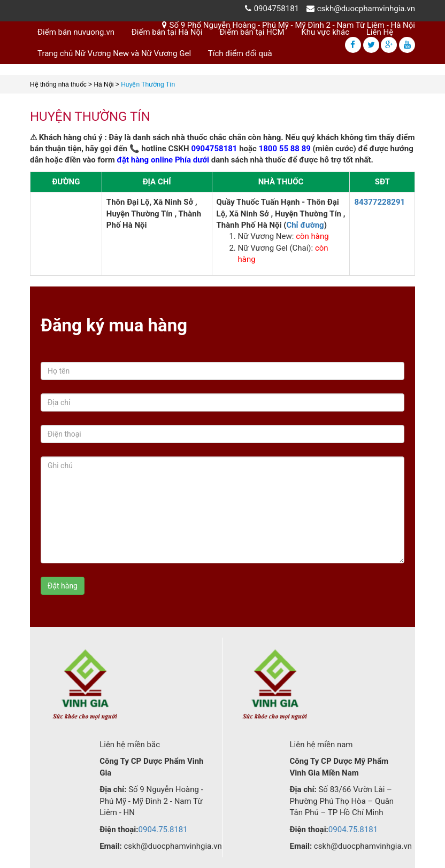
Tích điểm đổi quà (240, 53)
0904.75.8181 (163, 830)
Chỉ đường (305, 225)
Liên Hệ (380, 32)
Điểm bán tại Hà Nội (167, 32)
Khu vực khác (325, 32)
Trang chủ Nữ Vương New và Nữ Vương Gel (114, 53)
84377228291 (379, 202)
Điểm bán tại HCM (252, 32)
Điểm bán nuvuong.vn (76, 32)
